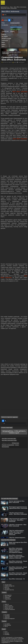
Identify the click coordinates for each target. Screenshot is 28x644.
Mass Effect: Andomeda (20, 92)
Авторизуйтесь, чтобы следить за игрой (12, 18)
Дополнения (8, 625)
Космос (17, 445)
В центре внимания (10, 609)
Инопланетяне (5, 447)
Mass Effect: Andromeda (20, 7)
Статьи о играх (8, 605)
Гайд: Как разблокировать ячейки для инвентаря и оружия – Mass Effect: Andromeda (16, 533)
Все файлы (7, 624)
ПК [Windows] (14, 25)
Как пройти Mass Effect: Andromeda (9, 499)
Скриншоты (5, 40)
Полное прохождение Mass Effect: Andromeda (17, 502)
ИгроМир (7, 634)
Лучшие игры (8, 585)
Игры (11, 7)
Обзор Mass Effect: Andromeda (9, 8)
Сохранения (8, 599)
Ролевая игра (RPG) (15, 23)
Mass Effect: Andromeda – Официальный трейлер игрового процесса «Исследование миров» (16, 550)
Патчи (6, 626)
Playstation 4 (13, 27)
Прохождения (8, 595)
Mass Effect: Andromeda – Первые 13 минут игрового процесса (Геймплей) (17, 557)
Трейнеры (7, 598)
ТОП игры (7, 588)
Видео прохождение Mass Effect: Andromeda (18, 543)
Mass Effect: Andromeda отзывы (9, 440)
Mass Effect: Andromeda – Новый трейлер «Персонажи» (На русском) (18, 568)
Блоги (6, 632)
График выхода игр (9, 586)
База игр (7, 587)
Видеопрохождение (10, 619)
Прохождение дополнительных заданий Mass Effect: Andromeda (18, 508)
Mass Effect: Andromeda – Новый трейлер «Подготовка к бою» (18, 574)
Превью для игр (9, 608)
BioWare (12, 31)
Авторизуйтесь (8, 431)
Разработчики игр (9, 590)
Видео (3, 42)
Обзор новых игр (9, 607)
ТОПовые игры (15, 443)
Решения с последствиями (8, 445)
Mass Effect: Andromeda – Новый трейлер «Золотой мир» (18, 562)
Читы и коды (8, 596)
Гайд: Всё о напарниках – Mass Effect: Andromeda (18, 525)
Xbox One (13, 29)
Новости (4, 34)
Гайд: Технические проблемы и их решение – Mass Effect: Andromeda (18, 520)
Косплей (7, 633)
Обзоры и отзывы (6, 38)
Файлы (3, 44)
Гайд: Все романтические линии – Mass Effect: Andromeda (18, 513)
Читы (3, 47)
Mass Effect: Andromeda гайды (9, 439)
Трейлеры (7, 616)
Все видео (7, 615)
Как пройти (5, 36)
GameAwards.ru (5, 7)
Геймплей (7, 617)
